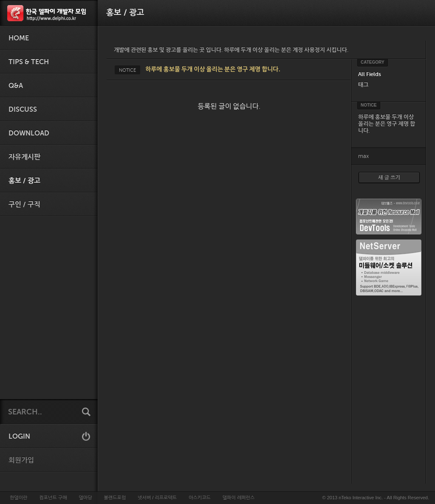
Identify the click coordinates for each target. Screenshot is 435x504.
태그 (363, 85)
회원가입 (21, 460)
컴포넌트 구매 (53, 498)
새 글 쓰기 (389, 177)
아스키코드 (200, 498)
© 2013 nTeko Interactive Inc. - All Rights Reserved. (376, 498)
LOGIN (19, 436)
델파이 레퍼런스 (239, 498)
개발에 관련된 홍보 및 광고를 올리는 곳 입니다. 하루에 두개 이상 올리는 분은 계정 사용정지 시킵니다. (231, 50)
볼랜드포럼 (115, 498)
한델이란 (18, 498)
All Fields (370, 74)
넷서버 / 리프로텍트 (157, 498)
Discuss (23, 110)
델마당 (85, 498)
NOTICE (127, 70)
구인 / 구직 (24, 205)
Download (29, 133)
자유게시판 (24, 157)
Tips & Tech (29, 62)
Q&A (16, 86)
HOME (19, 38)
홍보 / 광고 (24, 181)
